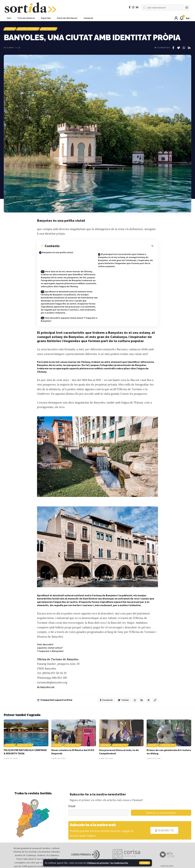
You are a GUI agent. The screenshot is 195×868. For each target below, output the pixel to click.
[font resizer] (188, 18)
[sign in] (176, 18)
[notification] (182, 18)
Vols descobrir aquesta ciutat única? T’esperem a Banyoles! (63, 305)
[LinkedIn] (137, 7)
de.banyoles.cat (47, 673)
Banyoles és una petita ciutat (60, 253)
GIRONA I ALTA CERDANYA (130, 853)
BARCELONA (167, 853)
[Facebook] (130, 7)
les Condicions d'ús (124, 863)
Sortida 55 (53, 29)
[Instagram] (133, 7)
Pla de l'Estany (31, 29)
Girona (11, 29)
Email (72, 793)
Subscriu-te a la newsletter (161, 800)
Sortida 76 (25, 732)
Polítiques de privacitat (100, 863)
